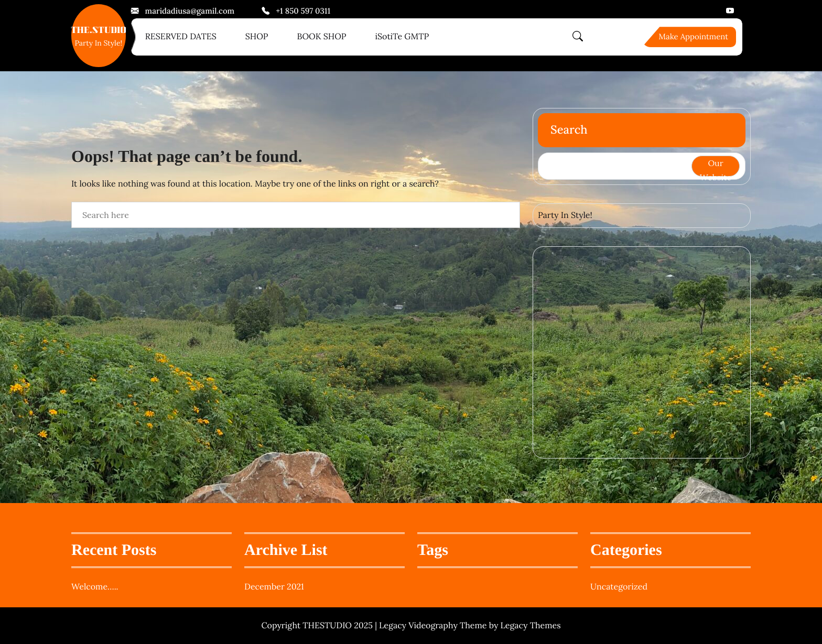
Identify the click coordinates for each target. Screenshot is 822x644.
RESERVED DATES (181, 37)
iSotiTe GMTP (402, 37)
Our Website (716, 167)
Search (569, 130)
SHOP (257, 37)
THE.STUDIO (99, 31)
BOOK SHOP (321, 37)
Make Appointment (693, 37)
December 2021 (274, 587)
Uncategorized (619, 587)
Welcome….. (95, 587)
